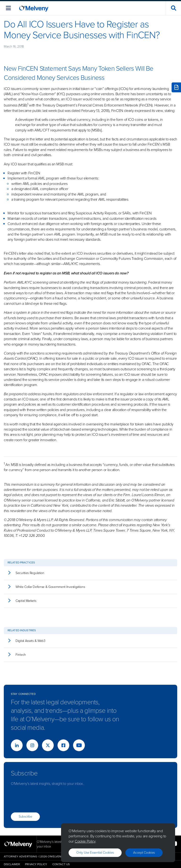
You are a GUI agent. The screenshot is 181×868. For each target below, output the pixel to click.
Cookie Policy (85, 841)
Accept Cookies (144, 853)
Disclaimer (12, 864)
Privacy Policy (36, 864)
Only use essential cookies (95, 853)
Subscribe (25, 817)
